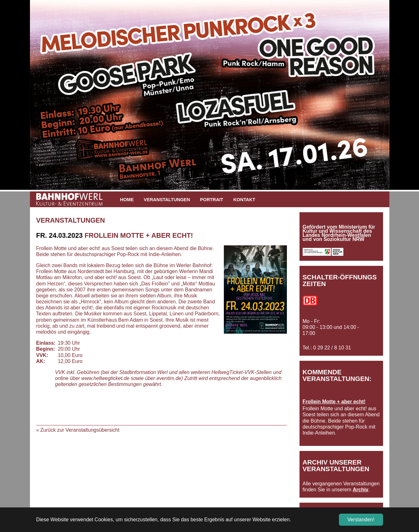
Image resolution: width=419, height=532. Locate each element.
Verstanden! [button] (361, 520)
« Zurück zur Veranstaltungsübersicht (78, 430)
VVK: (42, 355)
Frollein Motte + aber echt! (334, 402)
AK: (41, 361)
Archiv (361, 490)
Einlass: (46, 343)
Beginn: (46, 349)
